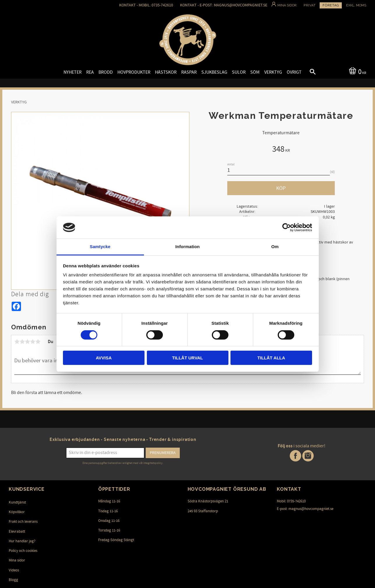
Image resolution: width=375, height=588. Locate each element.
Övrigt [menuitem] (294, 72)
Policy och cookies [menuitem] (23, 551)
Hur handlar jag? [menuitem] (22, 541)
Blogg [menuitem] (13, 580)
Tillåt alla (271, 358)
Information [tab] (188, 247)
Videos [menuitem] (14, 570)
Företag (331, 5)
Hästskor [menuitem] (166, 72)
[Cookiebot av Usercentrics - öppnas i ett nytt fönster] (287, 227)
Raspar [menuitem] (189, 72)
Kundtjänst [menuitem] (17, 502)
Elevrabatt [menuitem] (17, 532)
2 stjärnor (22, 342)
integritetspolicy (153, 463)
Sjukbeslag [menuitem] (214, 72)
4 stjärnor (33, 342)
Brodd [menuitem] (106, 72)
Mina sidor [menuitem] (17, 560)
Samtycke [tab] (100, 247)
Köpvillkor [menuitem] (17, 512)
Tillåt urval (187, 358)
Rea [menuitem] (90, 72)
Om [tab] (275, 247)
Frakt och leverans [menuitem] (23, 522)
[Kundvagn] (356, 71)
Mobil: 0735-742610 (291, 501)
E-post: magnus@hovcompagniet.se (305, 509)
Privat (310, 5)
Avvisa (104, 358)
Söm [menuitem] (255, 72)
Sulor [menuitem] (239, 72)
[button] (308, 73)
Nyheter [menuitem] (73, 72)
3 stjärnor (27, 342)
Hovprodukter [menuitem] (134, 72)
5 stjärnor (38, 342)
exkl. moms (356, 5)
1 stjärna (17, 342)
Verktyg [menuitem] (273, 72)
